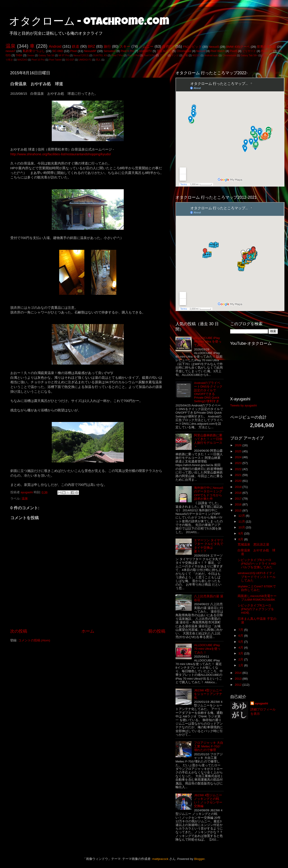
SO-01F (70, 60)
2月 (241, 659)
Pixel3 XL (267, 51)
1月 (241, 665)
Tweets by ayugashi (244, 405)
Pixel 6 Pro (127, 51)
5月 (241, 642)
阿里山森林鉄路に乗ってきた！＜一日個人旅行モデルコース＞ (208, 441)
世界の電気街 (267, 47)
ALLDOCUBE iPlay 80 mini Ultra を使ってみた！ (208, 342)
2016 (238, 504)
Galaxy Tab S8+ (249, 55)
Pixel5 (233, 51)
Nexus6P (90, 51)
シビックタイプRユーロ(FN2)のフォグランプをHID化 (256, 609)
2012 (238, 685)
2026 (238, 445)
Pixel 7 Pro (117, 55)
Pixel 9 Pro (149, 55)
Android (55, 46)
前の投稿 (157, 631)
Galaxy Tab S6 (46, 55)
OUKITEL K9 (100, 55)
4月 (241, 648)
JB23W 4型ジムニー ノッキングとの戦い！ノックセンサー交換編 (208, 801)
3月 (241, 653)
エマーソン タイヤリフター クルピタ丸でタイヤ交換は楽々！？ (209, 546)
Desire (31, 55)
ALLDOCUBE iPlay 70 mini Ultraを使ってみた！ (207, 649)
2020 (238, 481)
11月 (242, 522)
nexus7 (11, 51)
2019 (238, 487)
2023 (238, 463)
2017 (238, 499)
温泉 (11, 46)
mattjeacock (160, 859)
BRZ (91, 46)
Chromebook (229, 55)
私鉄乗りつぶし (34, 51)
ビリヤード (249, 51)
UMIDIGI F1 (85, 60)
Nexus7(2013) (81, 55)
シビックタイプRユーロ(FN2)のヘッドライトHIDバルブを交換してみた (257, 564)
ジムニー (146, 46)
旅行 (107, 46)
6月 (241, 636)
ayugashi (262, 703)
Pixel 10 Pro (38, 60)
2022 (238, 469)
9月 (241, 533)
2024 (238, 457)
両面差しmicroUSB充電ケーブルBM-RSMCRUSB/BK (257, 598)
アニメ (163, 55)
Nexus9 (201, 51)
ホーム (88, 631)
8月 (241, 539)
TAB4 (19, 55)
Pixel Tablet (55, 60)
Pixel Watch (218, 51)
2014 (238, 673)
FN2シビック (192, 47)
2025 (238, 451)
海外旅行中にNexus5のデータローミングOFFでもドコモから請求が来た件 (209, 493)
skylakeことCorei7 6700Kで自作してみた (257, 588)
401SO (196, 55)
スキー (125, 46)
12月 (242, 516)
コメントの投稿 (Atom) (34, 640)
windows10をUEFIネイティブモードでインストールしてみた (257, 577)
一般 (186, 55)
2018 (238, 493)
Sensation (110, 51)
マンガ (175, 55)
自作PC (168, 46)
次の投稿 (19, 631)
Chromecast (184, 51)
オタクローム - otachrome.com (89, 23)
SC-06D (58, 51)
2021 (238, 475)
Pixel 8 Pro (133, 55)
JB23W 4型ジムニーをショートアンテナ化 (208, 694)
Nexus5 (214, 47)
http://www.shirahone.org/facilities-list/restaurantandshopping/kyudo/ (61, 154)
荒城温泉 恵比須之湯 (253, 544)
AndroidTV (145, 51)
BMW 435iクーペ (238, 47)
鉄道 (76, 46)
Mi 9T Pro (64, 55)
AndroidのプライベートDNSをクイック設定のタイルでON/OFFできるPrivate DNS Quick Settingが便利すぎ (208, 392)
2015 (238, 511)
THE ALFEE (164, 51)
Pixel (73, 51)
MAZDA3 (22, 60)
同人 (98, 60)
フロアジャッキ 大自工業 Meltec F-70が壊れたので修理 (209, 746)
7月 (241, 630)
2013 (238, 679)
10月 (242, 527)
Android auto (211, 55)
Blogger (199, 859)
